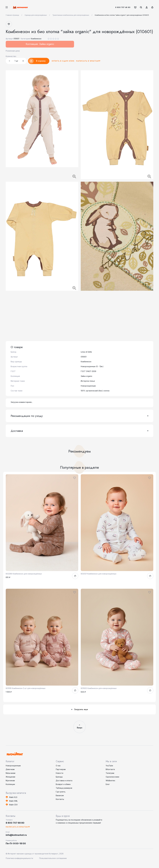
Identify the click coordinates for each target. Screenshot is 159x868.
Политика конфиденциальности (19, 858)
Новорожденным (13, 766)
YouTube (109, 766)
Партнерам (61, 769)
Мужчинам (10, 781)
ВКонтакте (110, 769)
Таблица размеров (64, 788)
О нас (58, 766)
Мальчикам (10, 773)
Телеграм (110, 773)
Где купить (61, 792)
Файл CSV (13, 805)
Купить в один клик (63, 61)
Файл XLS (13, 797)
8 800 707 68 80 (123, 7)
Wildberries (110, 781)
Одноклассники (112, 777)
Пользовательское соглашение (53, 858)
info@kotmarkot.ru (16, 835)
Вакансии (60, 795)
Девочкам (10, 769)
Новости (60, 773)
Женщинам (10, 777)
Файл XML (13, 801)
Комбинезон (36, 39)
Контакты (60, 799)
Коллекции (10, 784)
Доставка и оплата (64, 781)
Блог (108, 784)
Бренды (59, 777)
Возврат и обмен (63, 784)
